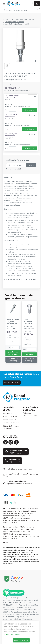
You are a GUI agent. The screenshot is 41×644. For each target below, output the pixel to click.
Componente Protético (14, 22)
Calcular (31, 165)
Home (5, 19)
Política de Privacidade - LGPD (31, 414)
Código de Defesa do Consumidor (11, 427)
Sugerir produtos (12, 382)
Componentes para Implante (22, 19)
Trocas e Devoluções (11, 423)
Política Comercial (10, 416)
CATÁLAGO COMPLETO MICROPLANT (20, 280)
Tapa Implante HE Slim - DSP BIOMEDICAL (29, 322)
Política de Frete (9, 420)
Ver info (32, 96)
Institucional (7, 413)
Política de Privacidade (13, 634)
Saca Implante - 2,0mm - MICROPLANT (13, 322)
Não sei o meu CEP (14, 169)
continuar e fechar (21, 640)
